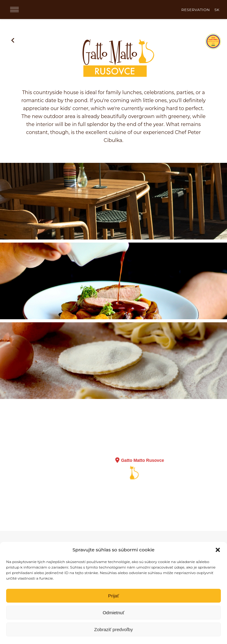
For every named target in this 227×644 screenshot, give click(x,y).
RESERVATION (196, 10)
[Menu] (14, 10)
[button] (218, 550)
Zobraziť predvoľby (114, 629)
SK (217, 10)
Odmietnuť (113, 613)
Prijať (114, 596)
